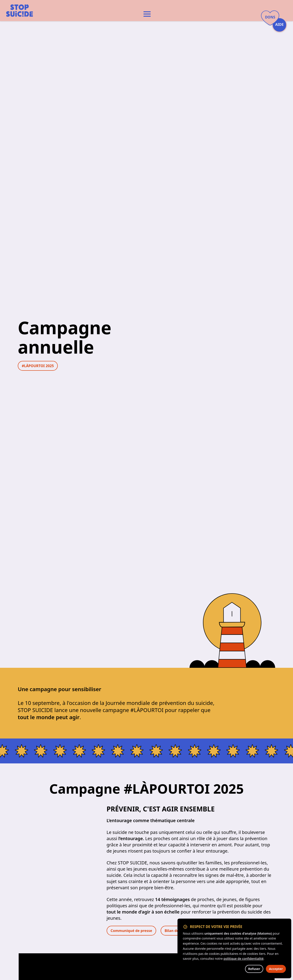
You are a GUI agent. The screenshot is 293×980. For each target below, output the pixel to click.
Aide (279, 25)
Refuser (254, 969)
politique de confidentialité (243, 959)
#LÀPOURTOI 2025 (38, 366)
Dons (270, 17)
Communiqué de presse (131, 931)
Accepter (276, 969)
